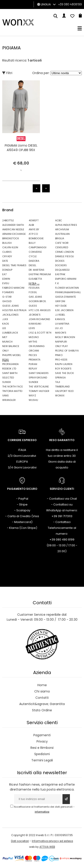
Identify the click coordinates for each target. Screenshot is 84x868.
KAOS (6, 324)
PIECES (33, 355)
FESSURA (34, 288)
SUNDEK (33, 382)
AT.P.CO (33, 234)
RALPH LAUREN (64, 364)
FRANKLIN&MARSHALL (67, 292)
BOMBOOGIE (36, 238)
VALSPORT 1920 (64, 391)
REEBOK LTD (9, 369)
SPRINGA (60, 378)
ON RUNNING (37, 346)
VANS (5, 396)
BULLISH (7, 243)
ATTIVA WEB (47, 847)
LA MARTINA (62, 324)
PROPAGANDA (10, 364)
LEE (4, 328)
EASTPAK (60, 274)
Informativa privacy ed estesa (52, 841)
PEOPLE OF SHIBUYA (67, 351)
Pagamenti (42, 735)
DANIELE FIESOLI (65, 256)
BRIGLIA (60, 238)
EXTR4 (32, 283)
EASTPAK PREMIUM (40, 274)
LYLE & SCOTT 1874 (40, 333)
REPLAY (33, 369)
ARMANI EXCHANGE (14, 234)
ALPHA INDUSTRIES (66, 225)
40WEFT (34, 220)
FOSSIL (33, 292)
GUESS (33, 306)
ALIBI (31, 225)
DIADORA (34, 261)
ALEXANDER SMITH (13, 225)
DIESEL (32, 265)
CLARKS (7, 252)
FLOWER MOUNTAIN (67, 288)
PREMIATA (34, 360)
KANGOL (60, 319)
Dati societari (20, 841)
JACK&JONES (10, 315)
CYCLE (33, 256)
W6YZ (32, 396)
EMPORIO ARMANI (66, 279)
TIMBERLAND (62, 387)
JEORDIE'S (35, 315)
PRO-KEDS (61, 360)
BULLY (32, 243)
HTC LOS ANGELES (40, 310)
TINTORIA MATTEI (12, 391)
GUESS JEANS (11, 306)
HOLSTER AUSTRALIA (14, 310)
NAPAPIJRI (61, 342)
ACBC (59, 220)
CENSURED (62, 247)
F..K (57, 283)
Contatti (42, 698)
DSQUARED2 (62, 270)
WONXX (60, 396)
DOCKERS (61, 265)
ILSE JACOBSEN (64, 310)
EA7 (4, 274)
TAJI (58, 382)
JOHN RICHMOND (39, 319)
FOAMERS (8, 292)
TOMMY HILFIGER (39, 391)
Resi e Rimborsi (42, 748)
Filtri (7, 73)
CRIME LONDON (65, 252)
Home (42, 685)
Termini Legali (42, 760)
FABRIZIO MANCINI (13, 288)
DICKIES (60, 261)
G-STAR (7, 297)
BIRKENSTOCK (11, 238)
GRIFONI (60, 301)
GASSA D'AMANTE (66, 297)
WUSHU (33, 400)
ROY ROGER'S (63, 369)
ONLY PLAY (61, 346)
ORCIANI (34, 351)
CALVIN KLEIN (10, 247)
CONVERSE (35, 252)
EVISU (6, 283)
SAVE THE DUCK (65, 373)
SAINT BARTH (10, 373)
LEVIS (32, 328)
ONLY (5, 351)
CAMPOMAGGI (38, 247)
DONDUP (7, 270)
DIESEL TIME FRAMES (14, 265)
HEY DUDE (61, 306)
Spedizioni (42, 754)
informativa (42, 812)
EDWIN (6, 279)
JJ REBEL (60, 315)
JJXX (5, 319)
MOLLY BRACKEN (65, 337)
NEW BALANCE (11, 346)
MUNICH (7, 342)
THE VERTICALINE (39, 387)
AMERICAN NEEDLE (13, 229)
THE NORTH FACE (13, 387)
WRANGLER (9, 400)
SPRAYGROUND (38, 378)
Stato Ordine (42, 710)
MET (5, 337)
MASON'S (61, 333)
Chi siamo (42, 691)
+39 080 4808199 (70, 4)
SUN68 (6, 382)
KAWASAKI (35, 324)
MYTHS (33, 342)
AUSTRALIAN (62, 234)
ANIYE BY (34, 229)
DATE (5, 261)
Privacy (42, 741)
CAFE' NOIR (62, 243)
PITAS (5, 360)
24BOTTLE (8, 220)
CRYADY (7, 256)
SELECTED (8, 378)
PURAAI (33, 364)
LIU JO (59, 328)
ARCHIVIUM (62, 229)
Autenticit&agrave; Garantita (42, 704)
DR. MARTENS (37, 270)
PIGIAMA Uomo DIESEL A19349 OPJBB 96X (21, 148)
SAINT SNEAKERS (39, 373)
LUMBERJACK (10, 333)
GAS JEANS (35, 297)
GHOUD (7, 301)
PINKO (59, 355)
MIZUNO (34, 337)
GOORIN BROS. (38, 301)
